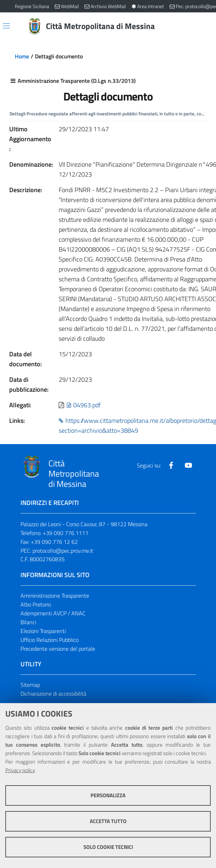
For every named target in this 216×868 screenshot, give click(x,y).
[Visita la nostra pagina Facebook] (171, 466)
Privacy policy (20, 770)
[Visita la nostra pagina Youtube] (188, 466)
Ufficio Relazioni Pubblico (49, 640)
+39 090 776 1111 (66, 534)
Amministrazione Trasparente (55, 596)
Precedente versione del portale (58, 649)
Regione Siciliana (32, 6)
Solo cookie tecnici (108, 847)
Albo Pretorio (36, 605)
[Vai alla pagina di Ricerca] (197, 27)
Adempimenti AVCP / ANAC (53, 614)
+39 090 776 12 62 (54, 542)
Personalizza (108, 795)
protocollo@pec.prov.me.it (63, 551)
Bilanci (28, 623)
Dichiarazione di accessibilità (53, 694)
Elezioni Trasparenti (43, 632)
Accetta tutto (108, 821)
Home (22, 56)
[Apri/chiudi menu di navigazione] (6, 26)
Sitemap (30, 685)
